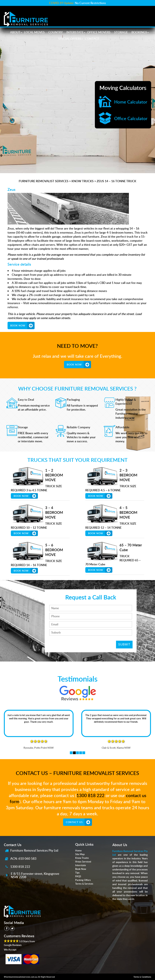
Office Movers (99, 32)
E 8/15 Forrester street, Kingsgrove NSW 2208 (35, 875)
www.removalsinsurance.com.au (51, 303)
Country (56, 32)
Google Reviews (13, 945)
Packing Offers (83, 880)
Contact (92, 39)
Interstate (75, 32)
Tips (77, 873)
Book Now (18, 325)
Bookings (139, 32)
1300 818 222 (90, 795)
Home (78, 850)
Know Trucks (82, 858)
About (15, 32)
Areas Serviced (83, 862)
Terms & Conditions (142, 977)
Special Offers (70, 39)
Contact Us (74, 822)
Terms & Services (84, 884)
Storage (121, 32)
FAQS (78, 876)
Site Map (80, 854)
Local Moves (34, 32)
